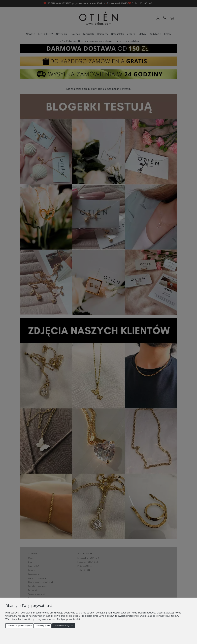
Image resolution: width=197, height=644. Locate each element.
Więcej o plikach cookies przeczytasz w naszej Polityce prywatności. (43, 619)
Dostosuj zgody (43, 626)
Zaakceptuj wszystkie (64, 626)
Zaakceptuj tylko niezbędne (19, 626)
